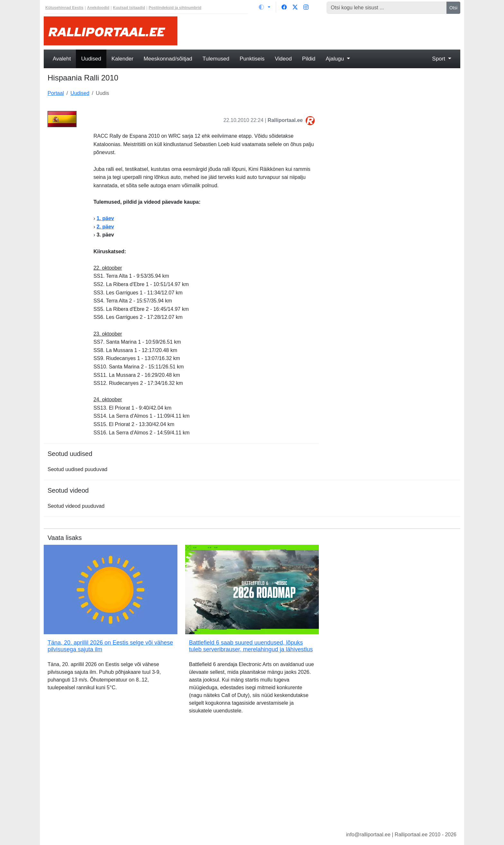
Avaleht (62, 59)
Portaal (56, 93)
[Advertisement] (323, 31)
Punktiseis (252, 59)
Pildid (309, 59)
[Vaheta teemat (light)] (265, 7)
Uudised (91, 59)
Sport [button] (439, 59)
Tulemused (216, 59)
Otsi (453, 8)
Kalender (122, 59)
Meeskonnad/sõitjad (168, 59)
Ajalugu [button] (335, 59)
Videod (283, 59)
